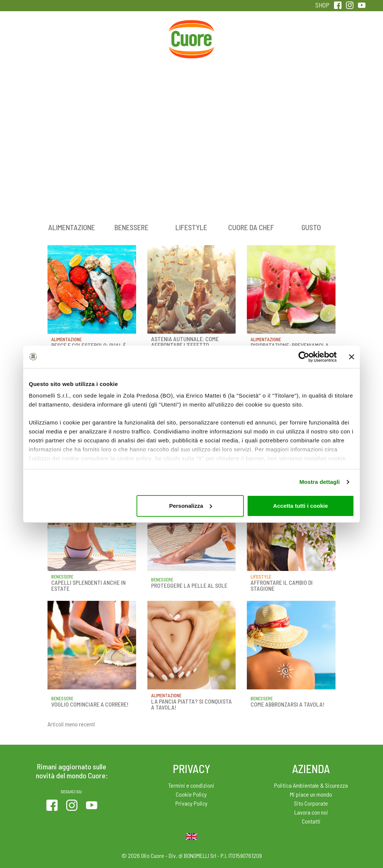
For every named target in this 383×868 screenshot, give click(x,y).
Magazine (241, 37)
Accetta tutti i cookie (301, 506)
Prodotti (42, 37)
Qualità (291, 37)
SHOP (322, 5)
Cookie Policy (191, 794)
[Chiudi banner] (352, 357)
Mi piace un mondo (311, 794)
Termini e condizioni (191, 785)
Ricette (142, 37)
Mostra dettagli (319, 482)
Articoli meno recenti (71, 724)
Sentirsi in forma (341, 42)
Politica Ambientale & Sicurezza (311, 785)
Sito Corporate (311, 803)
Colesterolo (92, 37)
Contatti (311, 821)
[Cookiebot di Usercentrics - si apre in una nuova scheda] (304, 357)
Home (191, 28)
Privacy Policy (191, 803)
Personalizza (191, 506)
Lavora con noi (311, 812)
